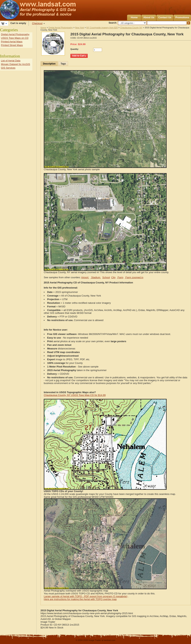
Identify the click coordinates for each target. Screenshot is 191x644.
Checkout (37, 23)
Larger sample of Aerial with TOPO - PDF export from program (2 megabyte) (86, 596)
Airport (85, 277)
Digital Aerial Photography (61, 28)
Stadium (96, 277)
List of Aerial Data (11, 61)
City (113, 277)
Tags (63, 64)
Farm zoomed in (134, 277)
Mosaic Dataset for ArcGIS (16, 64)
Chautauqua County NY (131, 28)
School (106, 277)
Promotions (182, 17)
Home (134, 17)
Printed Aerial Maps (12, 42)
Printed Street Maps (12, 45)
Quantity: (75, 49)
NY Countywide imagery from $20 (102, 28)
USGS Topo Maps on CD (15, 38)
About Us (149, 17)
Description (49, 64)
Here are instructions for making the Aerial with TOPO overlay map (80, 599)
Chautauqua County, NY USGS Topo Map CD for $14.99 (75, 395)
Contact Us (165, 17)
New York (80, 28)
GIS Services (8, 68)
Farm (120, 277)
